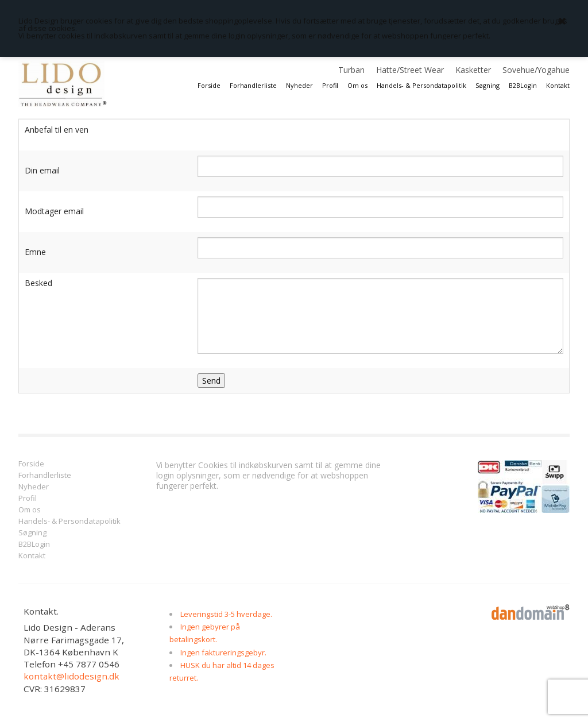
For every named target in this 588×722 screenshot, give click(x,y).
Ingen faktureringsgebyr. (223, 652)
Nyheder (299, 85)
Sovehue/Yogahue (536, 70)
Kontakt (558, 85)
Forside (209, 85)
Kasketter (473, 70)
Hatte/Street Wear (410, 70)
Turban (351, 70)
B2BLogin (523, 85)
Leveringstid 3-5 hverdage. (226, 614)
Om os (357, 85)
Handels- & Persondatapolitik (421, 85)
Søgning (488, 85)
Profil (330, 85)
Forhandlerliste (253, 85)
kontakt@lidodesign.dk (71, 676)
